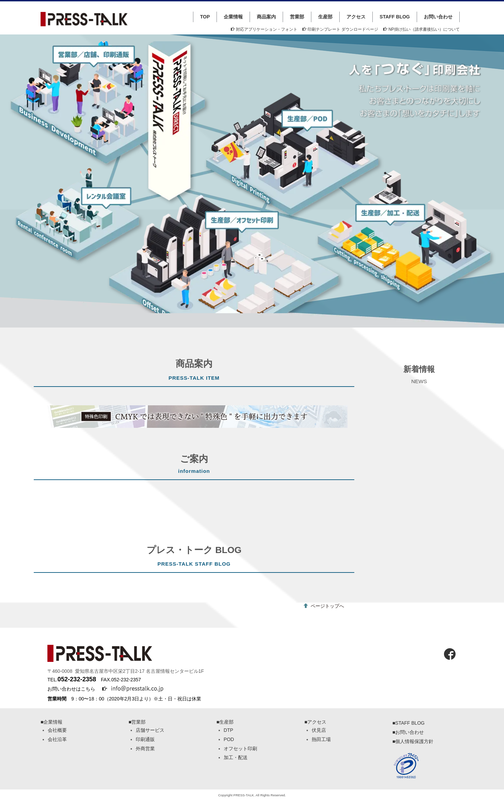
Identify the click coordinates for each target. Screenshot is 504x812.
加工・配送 (236, 757)
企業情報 (233, 17)
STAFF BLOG (395, 17)
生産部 (325, 17)
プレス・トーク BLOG (194, 550)
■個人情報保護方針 (413, 741)
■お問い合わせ (408, 732)
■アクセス (315, 722)
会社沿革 (57, 739)
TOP (205, 17)
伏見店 (319, 730)
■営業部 (137, 722)
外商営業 (145, 749)
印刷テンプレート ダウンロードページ (340, 29)
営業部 (297, 17)
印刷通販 (145, 739)
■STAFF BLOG (409, 723)
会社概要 (57, 730)
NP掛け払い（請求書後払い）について (421, 29)
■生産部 (225, 722)
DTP (228, 730)
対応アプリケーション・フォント (264, 29)
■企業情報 (51, 722)
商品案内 (266, 17)
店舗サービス (150, 730)
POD (229, 739)
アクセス (356, 17)
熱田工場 (321, 739)
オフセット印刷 (240, 749)
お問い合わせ (438, 17)
